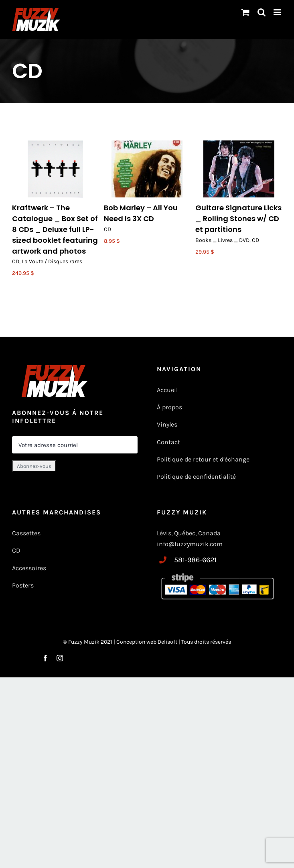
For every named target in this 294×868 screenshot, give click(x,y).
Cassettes (26, 533)
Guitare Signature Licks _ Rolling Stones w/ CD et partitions (238, 219)
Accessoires (30, 568)
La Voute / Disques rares (52, 261)
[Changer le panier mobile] (245, 12)
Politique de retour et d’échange (203, 459)
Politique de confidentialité (196, 477)
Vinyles (167, 424)
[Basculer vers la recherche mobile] (262, 12)
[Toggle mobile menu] (278, 12)
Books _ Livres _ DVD (222, 240)
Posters (23, 585)
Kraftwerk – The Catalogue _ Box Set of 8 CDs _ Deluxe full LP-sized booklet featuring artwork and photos (55, 229)
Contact (168, 442)
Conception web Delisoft (147, 642)
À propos (169, 407)
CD (16, 261)
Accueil (167, 390)
